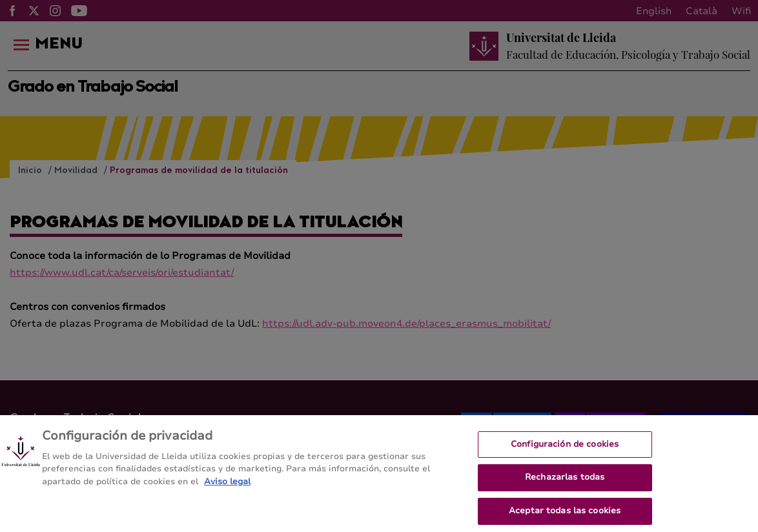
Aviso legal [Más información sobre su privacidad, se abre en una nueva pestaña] (227, 486)
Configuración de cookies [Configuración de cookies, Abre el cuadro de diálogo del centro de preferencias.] (565, 449)
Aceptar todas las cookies (565, 515)
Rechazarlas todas (565, 482)
